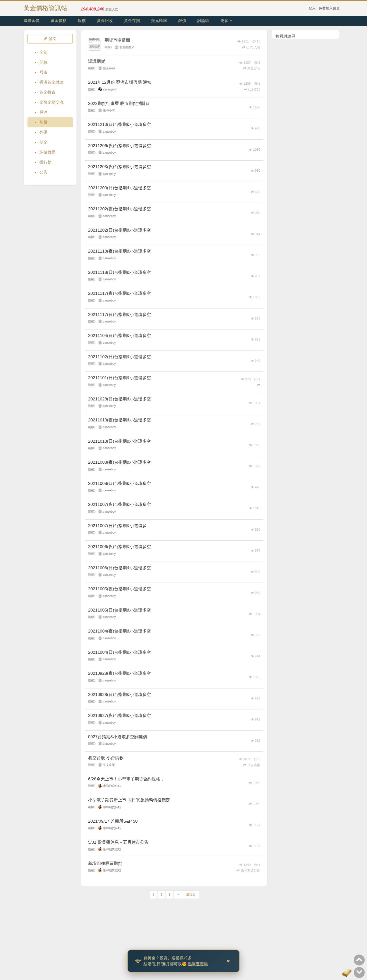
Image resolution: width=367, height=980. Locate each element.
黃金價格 (58, 21)
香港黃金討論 (51, 82)
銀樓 (82, 21)
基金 (43, 142)
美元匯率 (159, 21)
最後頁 (191, 894)
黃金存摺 (132, 21)
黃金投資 (47, 92)
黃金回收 (105, 21)
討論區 (203, 21)
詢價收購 (47, 152)
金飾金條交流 (51, 102)
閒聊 (43, 62)
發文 (50, 39)
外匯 (43, 132)
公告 (43, 172)
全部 (43, 52)
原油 (43, 112)
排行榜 (45, 162)
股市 (43, 72)
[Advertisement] (305, 116)
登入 (312, 8)
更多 (226, 21)
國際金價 (31, 21)
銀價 (182, 21)
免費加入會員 (329, 8)
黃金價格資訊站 (45, 8)
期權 (43, 122)
